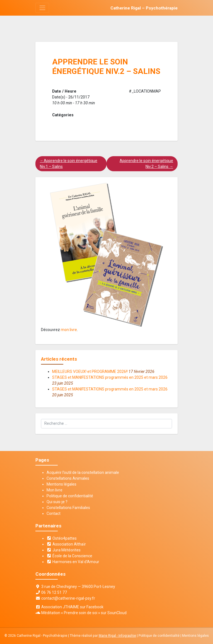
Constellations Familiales (68, 508)
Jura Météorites (64, 550)
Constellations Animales (68, 478)
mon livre (69, 330)
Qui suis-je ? (57, 502)
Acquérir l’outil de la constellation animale (83, 472)
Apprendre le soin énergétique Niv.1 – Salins (69, 164)
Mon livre (55, 490)
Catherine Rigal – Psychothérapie (144, 8)
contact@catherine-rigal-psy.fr (68, 598)
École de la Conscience (69, 556)
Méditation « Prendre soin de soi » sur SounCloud (84, 613)
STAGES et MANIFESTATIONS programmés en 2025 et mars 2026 (110, 377)
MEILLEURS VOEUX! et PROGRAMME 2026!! (90, 372)
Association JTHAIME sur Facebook (72, 607)
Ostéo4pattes (62, 538)
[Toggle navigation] (42, 8)
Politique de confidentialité (70, 496)
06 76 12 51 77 (54, 592)
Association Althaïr (66, 544)
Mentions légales (61, 484)
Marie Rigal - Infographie (117, 636)
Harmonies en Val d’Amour (73, 562)
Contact (54, 513)
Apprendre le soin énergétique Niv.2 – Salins (146, 164)
